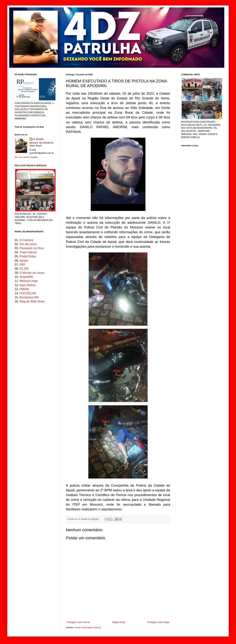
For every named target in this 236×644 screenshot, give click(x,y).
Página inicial (119, 622)
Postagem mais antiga (158, 622)
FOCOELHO (28, 293)
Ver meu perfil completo (26, 157)
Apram (24, 261)
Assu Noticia (28, 285)
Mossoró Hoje (29, 281)
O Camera (26, 240)
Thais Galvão (28, 252)
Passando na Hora (32, 248)
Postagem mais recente (78, 622)
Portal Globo (28, 256)
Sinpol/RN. (27, 277)
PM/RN (24, 289)
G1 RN (24, 269)
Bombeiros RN (29, 297)
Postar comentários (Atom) (88, 628)
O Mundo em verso (32, 273)
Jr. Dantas (83, 519)
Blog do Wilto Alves (32, 301)
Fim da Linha (28, 244)
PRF (23, 265)
